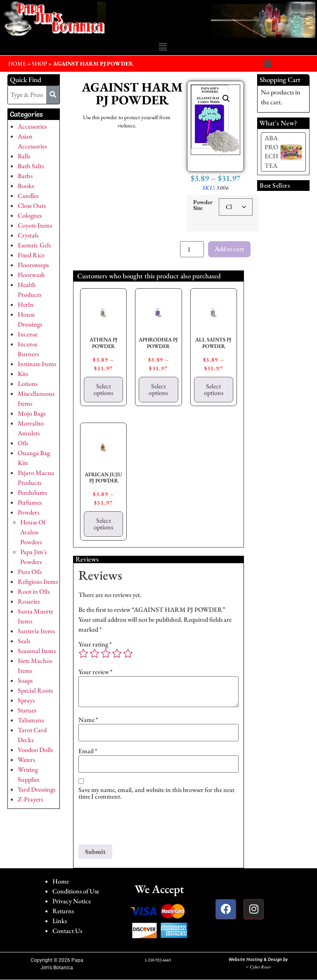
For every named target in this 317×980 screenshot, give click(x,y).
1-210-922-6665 (158, 960)
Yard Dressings (37, 789)
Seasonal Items (37, 651)
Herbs (26, 304)
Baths (25, 176)
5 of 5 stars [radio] (128, 653)
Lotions (28, 384)
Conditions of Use (76, 891)
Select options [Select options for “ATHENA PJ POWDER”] (103, 389)
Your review (96, 672)
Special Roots (35, 690)
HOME (17, 63)
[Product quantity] (192, 249)
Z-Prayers (30, 799)
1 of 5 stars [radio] (83, 653)
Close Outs (32, 206)
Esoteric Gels (34, 245)
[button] (163, 47)
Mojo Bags (32, 413)
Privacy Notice (72, 901)
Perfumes (30, 502)
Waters (26, 760)
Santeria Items (36, 631)
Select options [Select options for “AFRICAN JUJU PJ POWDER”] (103, 524)
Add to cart (229, 249)
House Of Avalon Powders (33, 532)
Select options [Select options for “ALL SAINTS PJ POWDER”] (214, 389)
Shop (39, 63)
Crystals (28, 235)
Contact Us (67, 931)
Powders (28, 512)
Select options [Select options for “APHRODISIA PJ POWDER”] (158, 389)
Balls (24, 156)
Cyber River (260, 967)
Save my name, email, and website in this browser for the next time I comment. (156, 793)
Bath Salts (31, 166)
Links (60, 921)
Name (88, 720)
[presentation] (141, 824)
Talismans (31, 720)
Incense (28, 334)
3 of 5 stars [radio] (106, 653)
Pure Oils (30, 572)
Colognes (30, 215)
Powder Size (203, 205)
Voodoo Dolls (35, 750)
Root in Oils (34, 591)
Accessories (32, 126)
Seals (24, 641)
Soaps (25, 680)
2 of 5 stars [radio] (95, 653)
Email (88, 751)
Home (61, 881)
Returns (63, 911)
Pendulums (32, 492)
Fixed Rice (31, 255)
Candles (28, 196)
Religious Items (38, 582)
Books (26, 186)
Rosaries (29, 601)
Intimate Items (37, 364)
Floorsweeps (33, 265)
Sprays (26, 700)
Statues (27, 710)
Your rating (95, 644)
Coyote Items (35, 225)
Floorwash (31, 275)
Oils (23, 443)
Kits (23, 374)
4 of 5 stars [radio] (117, 653)
